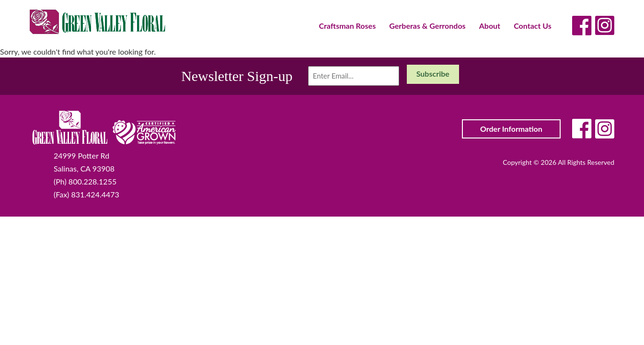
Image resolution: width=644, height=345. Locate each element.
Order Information (511, 129)
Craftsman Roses (347, 26)
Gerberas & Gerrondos (427, 26)
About (490, 26)
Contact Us (533, 26)
